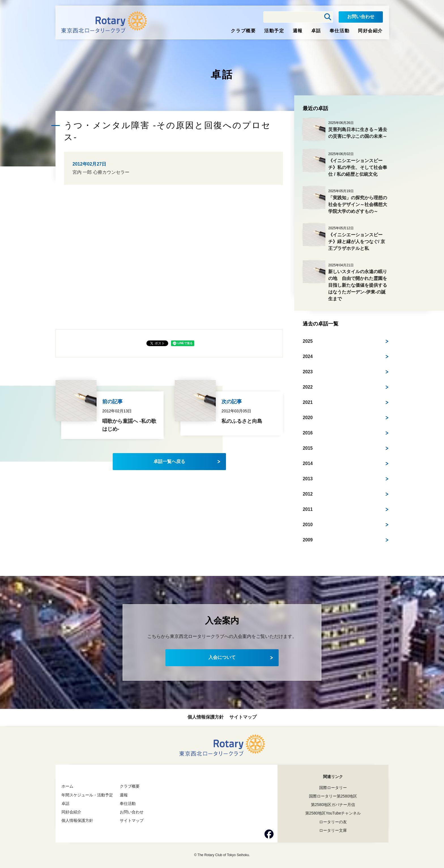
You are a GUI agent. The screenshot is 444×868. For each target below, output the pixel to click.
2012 (308, 494)
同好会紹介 (370, 31)
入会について (222, 657)
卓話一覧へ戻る (169, 461)
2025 (308, 341)
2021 (308, 402)
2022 (308, 387)
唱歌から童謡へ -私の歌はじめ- (129, 425)
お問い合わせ (361, 17)
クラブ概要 (243, 31)
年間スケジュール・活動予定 (87, 795)
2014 (308, 463)
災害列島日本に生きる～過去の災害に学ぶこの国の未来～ (358, 133)
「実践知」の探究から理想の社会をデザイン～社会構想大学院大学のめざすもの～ (358, 204)
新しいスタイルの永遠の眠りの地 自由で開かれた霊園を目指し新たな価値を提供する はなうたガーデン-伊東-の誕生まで (360, 285)
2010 (308, 524)
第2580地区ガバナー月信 (333, 805)
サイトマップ (243, 717)
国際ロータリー (333, 788)
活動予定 (274, 31)
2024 (308, 356)
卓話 (316, 31)
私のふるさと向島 (242, 421)
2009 (308, 540)
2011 (308, 509)
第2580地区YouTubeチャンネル (333, 813)
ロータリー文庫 (333, 830)
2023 (308, 371)
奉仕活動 (340, 31)
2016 (308, 433)
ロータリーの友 (333, 822)
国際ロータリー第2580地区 (333, 796)
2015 (308, 448)
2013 (308, 478)
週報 (298, 31)
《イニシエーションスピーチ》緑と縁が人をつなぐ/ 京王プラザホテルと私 (357, 242)
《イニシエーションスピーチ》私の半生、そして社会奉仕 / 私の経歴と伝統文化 (358, 167)
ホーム (67, 786)
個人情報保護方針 (206, 717)
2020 (308, 417)
